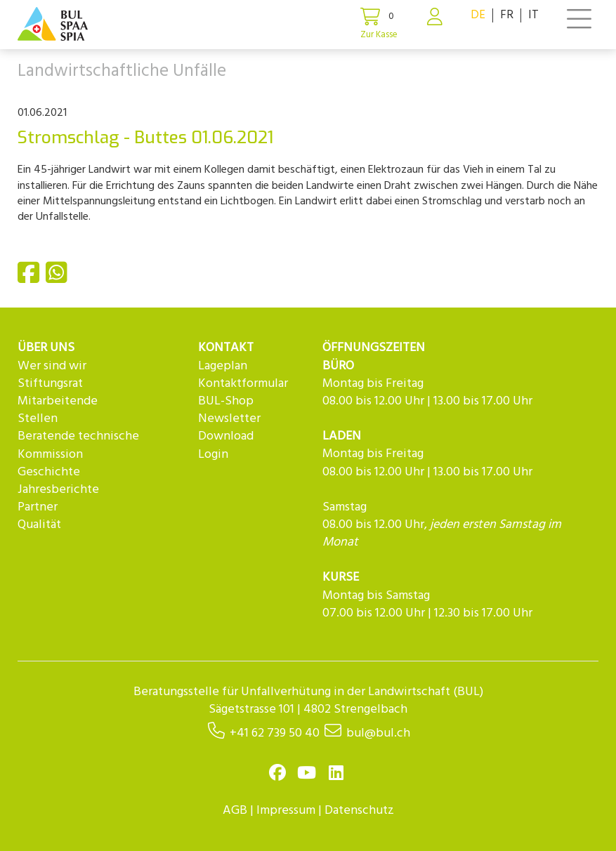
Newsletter (229, 419)
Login (213, 455)
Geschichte (49, 472)
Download (226, 436)
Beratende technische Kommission (78, 445)
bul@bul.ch (378, 733)
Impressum (286, 811)
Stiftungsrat (50, 384)
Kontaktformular (243, 384)
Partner (38, 507)
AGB (235, 811)
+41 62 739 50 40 (275, 733)
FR (507, 15)
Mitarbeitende (58, 401)
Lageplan (223, 366)
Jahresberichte (58, 490)
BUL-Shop (226, 401)
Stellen (38, 419)
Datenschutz (359, 811)
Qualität (39, 525)
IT (533, 15)
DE (478, 15)
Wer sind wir (52, 366)
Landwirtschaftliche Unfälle (122, 72)
